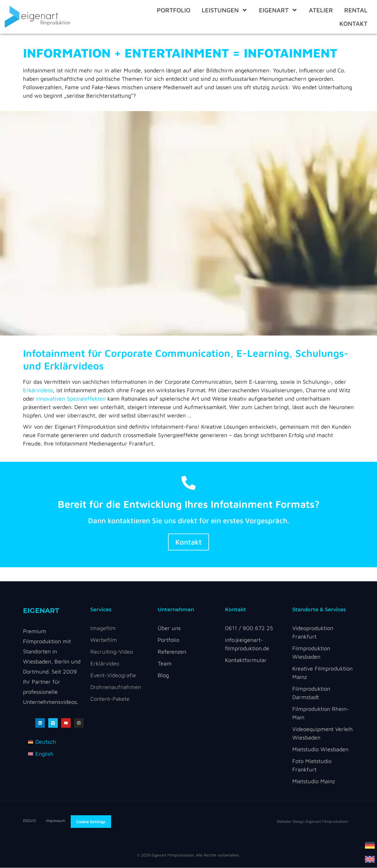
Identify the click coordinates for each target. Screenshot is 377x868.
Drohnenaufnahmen (116, 687)
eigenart (278, 10)
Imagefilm (103, 628)
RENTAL (356, 10)
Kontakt (353, 24)
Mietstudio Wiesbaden (320, 749)
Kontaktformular (246, 660)
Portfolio (174, 10)
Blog (163, 675)
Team (165, 664)
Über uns (169, 628)
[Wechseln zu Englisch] (370, 859)
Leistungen (225, 10)
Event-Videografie (113, 675)
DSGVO (35, 821)
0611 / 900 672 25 (249, 628)
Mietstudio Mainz (314, 781)
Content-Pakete (110, 699)
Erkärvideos (38, 390)
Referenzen (172, 652)
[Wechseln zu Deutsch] (370, 845)
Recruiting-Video (112, 652)
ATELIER (321, 10)
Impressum (56, 821)
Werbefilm (104, 640)
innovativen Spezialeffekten (71, 399)
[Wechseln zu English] (41, 754)
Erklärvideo (105, 664)
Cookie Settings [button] (91, 822)
